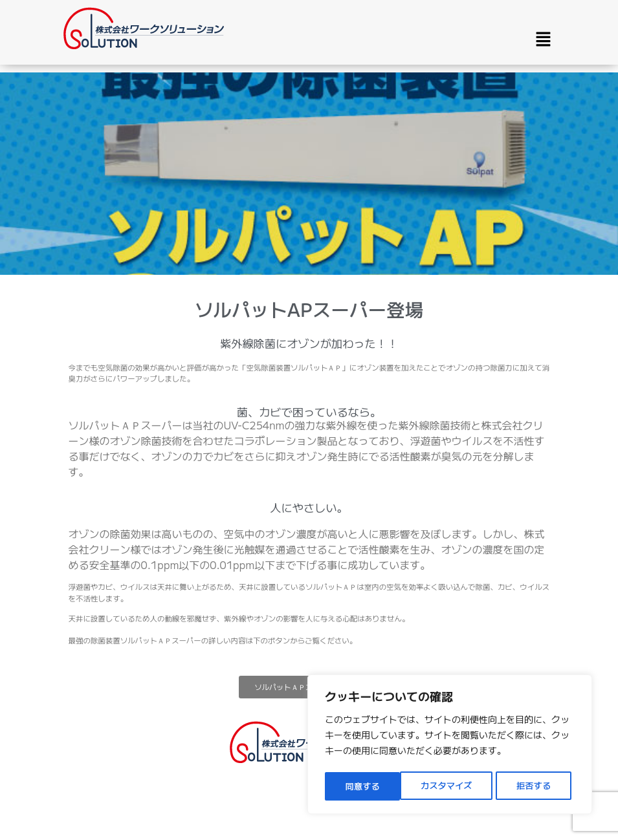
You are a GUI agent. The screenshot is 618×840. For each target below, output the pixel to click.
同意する (538, 786)
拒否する (459, 786)
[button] (543, 39)
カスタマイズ (371, 786)
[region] (450, 746)
